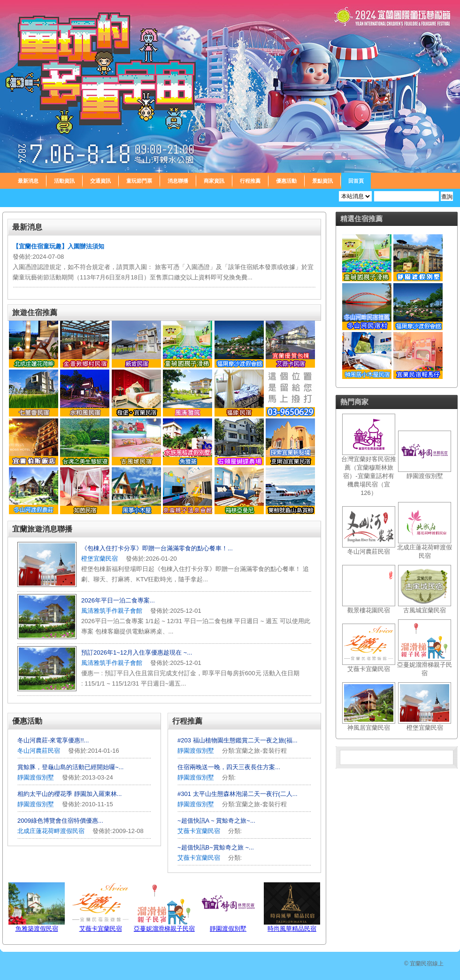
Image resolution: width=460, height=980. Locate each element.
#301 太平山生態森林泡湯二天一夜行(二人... (238, 794)
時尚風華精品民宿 (292, 929)
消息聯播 (178, 181)
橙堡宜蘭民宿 (100, 559)
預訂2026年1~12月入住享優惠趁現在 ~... (137, 652)
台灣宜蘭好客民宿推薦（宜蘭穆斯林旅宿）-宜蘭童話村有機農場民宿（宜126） (369, 476)
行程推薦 (250, 181)
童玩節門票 (139, 181)
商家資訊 (214, 181)
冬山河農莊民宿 (39, 751)
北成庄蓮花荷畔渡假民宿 (51, 831)
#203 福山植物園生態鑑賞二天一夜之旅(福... (238, 740)
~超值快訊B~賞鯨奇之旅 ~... (216, 847)
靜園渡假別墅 (36, 777)
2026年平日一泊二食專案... (118, 600)
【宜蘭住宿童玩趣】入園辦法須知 (58, 246)
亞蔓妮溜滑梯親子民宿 (164, 929)
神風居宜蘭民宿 (369, 728)
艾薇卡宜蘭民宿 (199, 831)
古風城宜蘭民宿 (425, 610)
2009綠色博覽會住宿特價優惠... (60, 821)
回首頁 (356, 181)
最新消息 (28, 181)
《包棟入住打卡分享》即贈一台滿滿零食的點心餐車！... (157, 548)
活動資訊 (64, 181)
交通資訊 (100, 181)
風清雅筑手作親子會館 (112, 611)
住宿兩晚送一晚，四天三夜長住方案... (229, 767)
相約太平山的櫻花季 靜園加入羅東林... (69, 794)
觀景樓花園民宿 (369, 610)
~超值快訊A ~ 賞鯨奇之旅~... (216, 821)
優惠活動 (286, 181)
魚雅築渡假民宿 (37, 929)
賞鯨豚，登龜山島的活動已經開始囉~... (70, 767)
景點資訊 (322, 181)
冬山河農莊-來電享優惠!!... (53, 740)
